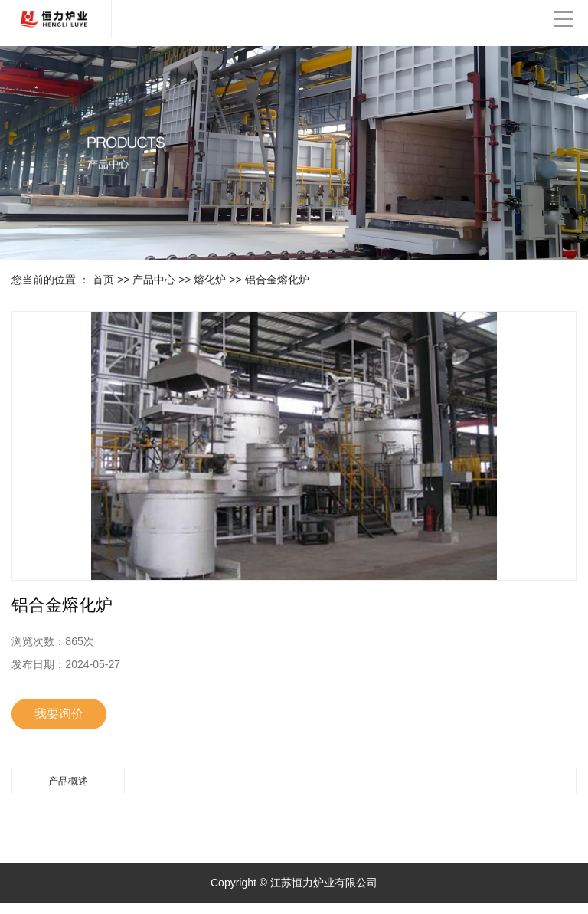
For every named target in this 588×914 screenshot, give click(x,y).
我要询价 (59, 714)
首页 (103, 280)
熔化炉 (210, 280)
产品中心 (154, 280)
